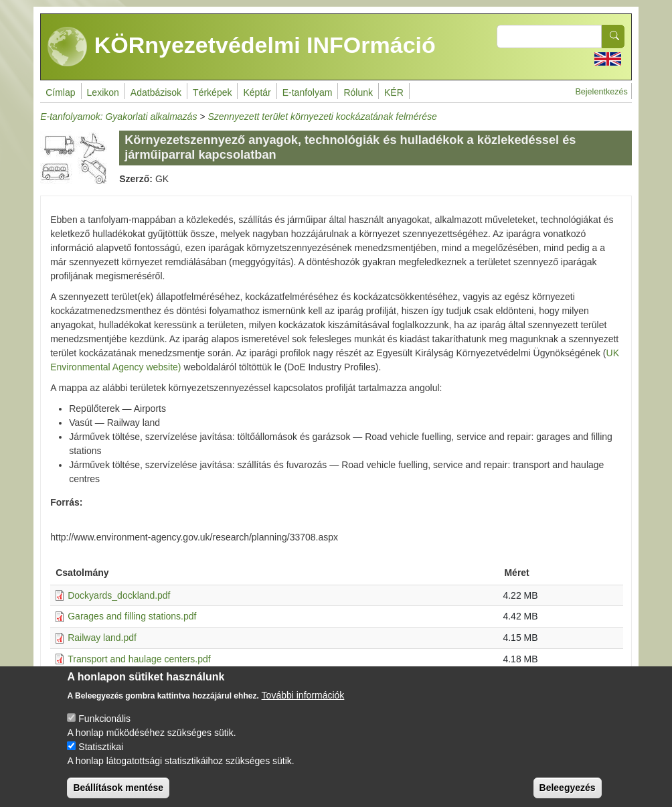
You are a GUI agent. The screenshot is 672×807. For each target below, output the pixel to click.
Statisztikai (101, 757)
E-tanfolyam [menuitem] (308, 92)
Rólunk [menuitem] (358, 92)
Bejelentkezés (601, 92)
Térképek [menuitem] (212, 92)
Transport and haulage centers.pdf (139, 659)
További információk (303, 706)
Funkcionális (104, 729)
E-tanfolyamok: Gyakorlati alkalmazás (118, 117)
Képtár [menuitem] (257, 92)
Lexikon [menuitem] (103, 92)
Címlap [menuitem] (60, 92)
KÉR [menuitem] (394, 92)
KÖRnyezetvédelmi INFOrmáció (242, 47)
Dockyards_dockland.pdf (119, 595)
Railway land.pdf (102, 638)
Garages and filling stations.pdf (132, 616)
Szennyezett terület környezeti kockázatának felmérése (322, 117)
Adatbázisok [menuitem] (156, 92)
